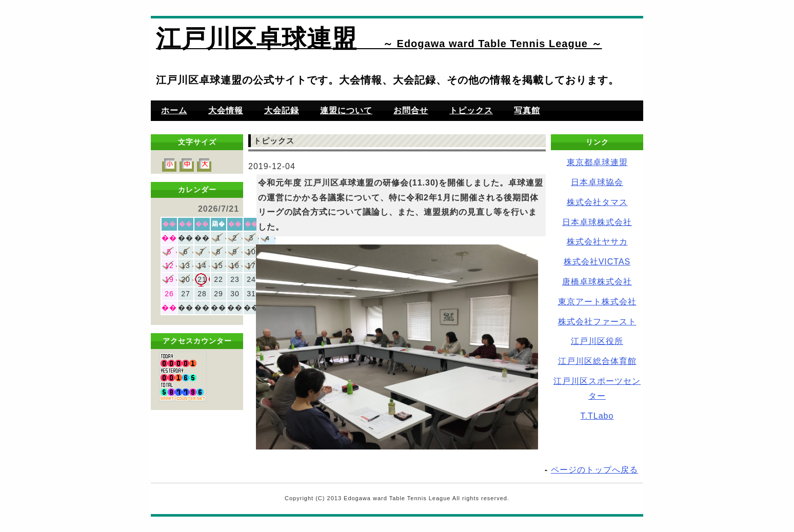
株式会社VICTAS (597, 262)
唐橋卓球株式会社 (597, 282)
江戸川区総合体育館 (597, 361)
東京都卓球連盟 (597, 162)
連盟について (346, 110)
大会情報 (226, 110)
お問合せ (411, 110)
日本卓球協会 (597, 182)
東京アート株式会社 (597, 302)
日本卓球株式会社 (597, 222)
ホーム (174, 110)
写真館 (527, 110)
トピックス (471, 110)
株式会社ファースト (597, 322)
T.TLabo (597, 416)
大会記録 (282, 110)
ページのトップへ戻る (594, 470)
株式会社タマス (597, 202)
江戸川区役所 (597, 341)
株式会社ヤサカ (597, 242)
